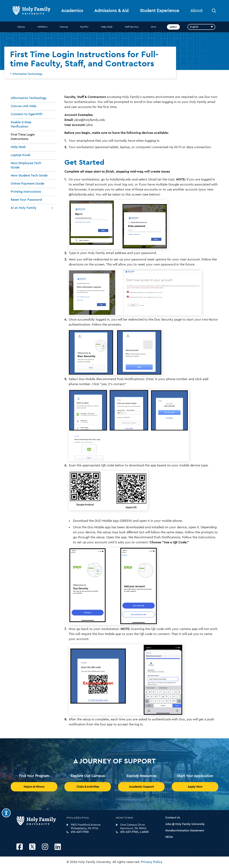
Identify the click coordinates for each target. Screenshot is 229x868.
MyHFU (84, 27)
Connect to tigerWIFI (27, 114)
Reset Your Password (26, 200)
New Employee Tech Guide (26, 165)
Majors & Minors (34, 787)
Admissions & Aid (111, 11)
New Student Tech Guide (29, 175)
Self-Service (132, 27)
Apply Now (195, 787)
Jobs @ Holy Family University (185, 824)
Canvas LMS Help (24, 106)
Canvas (64, 27)
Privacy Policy (152, 862)
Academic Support (141, 787)
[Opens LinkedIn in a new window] (58, 847)
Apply (173, 27)
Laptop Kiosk (21, 155)
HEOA (169, 837)
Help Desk (107, 27)
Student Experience (159, 11)
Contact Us (173, 818)
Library (21, 27)
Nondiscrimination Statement (185, 831)
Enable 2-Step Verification (21, 124)
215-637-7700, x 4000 (134, 832)
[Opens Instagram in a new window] (45, 847)
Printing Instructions (26, 192)
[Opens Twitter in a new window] (32, 847)
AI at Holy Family (24, 208)
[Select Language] (201, 27)
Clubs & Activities (88, 787)
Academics (72, 11)
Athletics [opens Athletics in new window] (42, 27)
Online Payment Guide (27, 184)
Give (153, 27)
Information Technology (27, 74)
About (196, 11)
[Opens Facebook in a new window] (20, 847)
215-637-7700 (80, 832)
